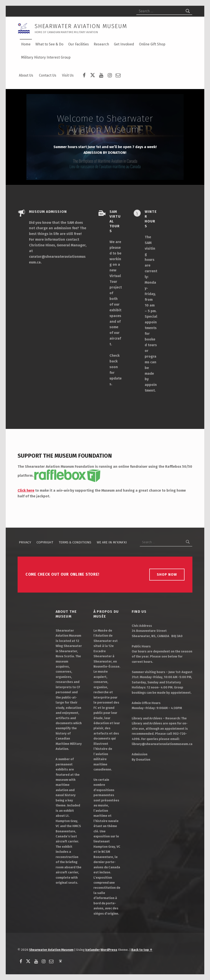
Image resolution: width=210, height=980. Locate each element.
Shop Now (167, 574)
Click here (26, 490)
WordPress (109, 950)
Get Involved (124, 44)
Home (26, 44)
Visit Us (68, 75)
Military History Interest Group (46, 57)
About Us (26, 75)
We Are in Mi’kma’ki (112, 542)
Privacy (25, 542)
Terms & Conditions (75, 542)
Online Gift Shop (152, 44)
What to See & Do (49, 44)
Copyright (45, 542)
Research (101, 44)
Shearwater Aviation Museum (51, 950)
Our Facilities (79, 44)
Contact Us (48, 75)
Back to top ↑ (142, 950)
